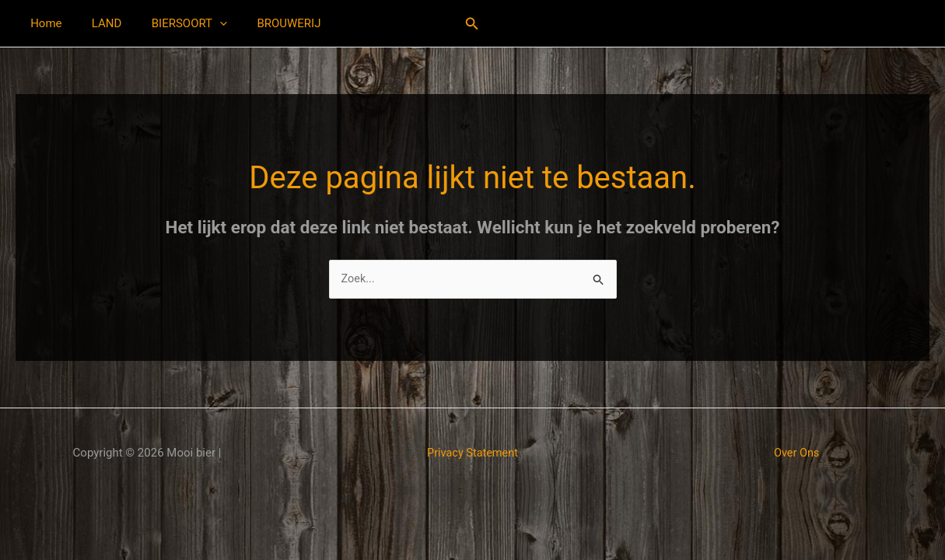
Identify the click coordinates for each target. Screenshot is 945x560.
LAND (97, 23)
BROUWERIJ (266, 23)
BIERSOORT (173, 23)
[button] (203, 23)
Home (43, 23)
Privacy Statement (472, 453)
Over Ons (797, 453)
